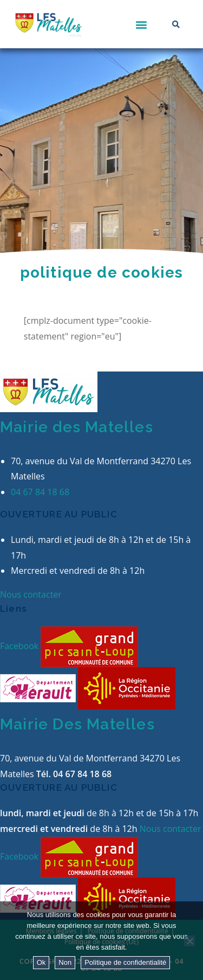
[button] (142, 24)
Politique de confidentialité (125, 962)
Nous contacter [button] (31, 594)
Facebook (20, 646)
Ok (41, 962)
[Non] (189, 941)
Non (65, 962)
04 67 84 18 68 (40, 492)
